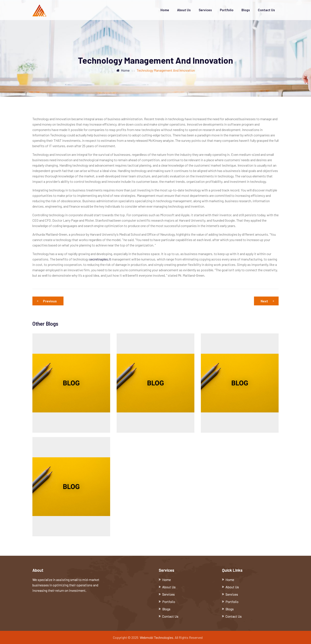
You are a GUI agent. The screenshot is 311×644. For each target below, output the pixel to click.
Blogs (246, 10)
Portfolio (227, 10)
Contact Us (266, 10)
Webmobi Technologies (156, 637)
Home (165, 10)
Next (267, 301)
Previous (48, 301)
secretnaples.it (100, 259)
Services (205, 10)
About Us (184, 10)
